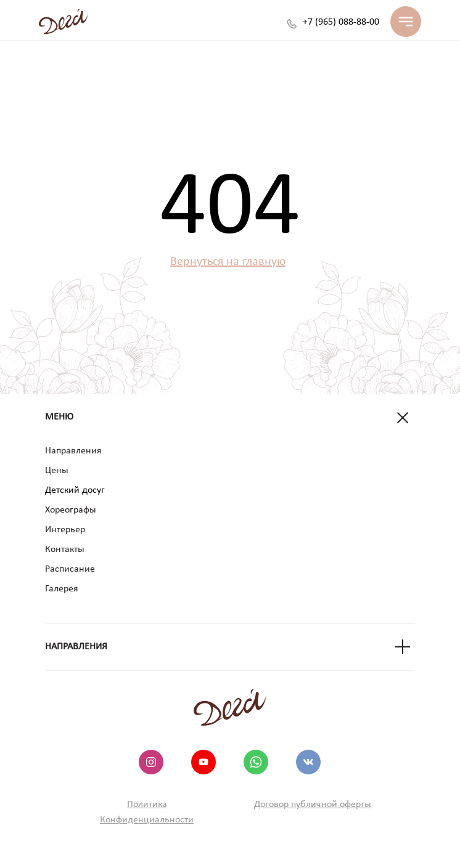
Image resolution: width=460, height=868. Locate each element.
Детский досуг (75, 490)
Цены (57, 471)
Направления (73, 451)
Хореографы (71, 510)
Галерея (62, 589)
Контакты (65, 550)
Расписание (70, 569)
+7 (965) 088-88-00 (341, 22)
